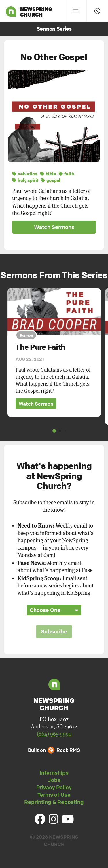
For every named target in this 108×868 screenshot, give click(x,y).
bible (48, 174)
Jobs (54, 780)
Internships (54, 773)
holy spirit (25, 180)
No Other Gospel (54, 57)
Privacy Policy (54, 787)
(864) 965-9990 (54, 734)
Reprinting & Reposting (54, 802)
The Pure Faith (40, 347)
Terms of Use (54, 795)
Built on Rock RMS (54, 750)
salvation (25, 174)
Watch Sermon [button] (36, 403)
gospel (51, 180)
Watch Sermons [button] (54, 227)
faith (67, 174)
